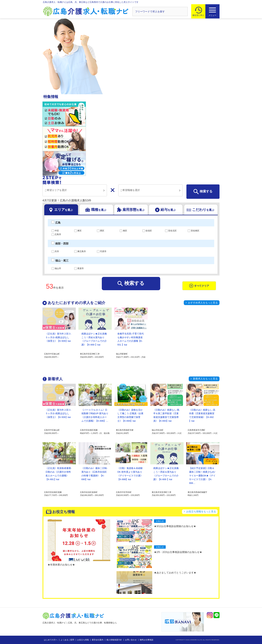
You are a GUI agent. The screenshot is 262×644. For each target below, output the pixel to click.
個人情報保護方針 (114, 640)
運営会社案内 (98, 640)
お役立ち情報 (83, 640)
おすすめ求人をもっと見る (203, 303)
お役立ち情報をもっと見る (201, 511)
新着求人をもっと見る (205, 379)
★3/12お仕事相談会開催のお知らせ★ (175, 526)
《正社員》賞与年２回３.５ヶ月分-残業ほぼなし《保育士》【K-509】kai (59, 337)
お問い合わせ (131, 640)
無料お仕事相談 (146, 640)
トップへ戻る (236, 635)
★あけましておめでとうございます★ (175, 573)
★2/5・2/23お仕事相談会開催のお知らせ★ (178, 552)
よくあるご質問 (67, 640)
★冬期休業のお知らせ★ (61, 565)
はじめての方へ (51, 640)
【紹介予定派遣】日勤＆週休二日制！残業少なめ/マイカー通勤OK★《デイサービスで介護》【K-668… (202, 476)
